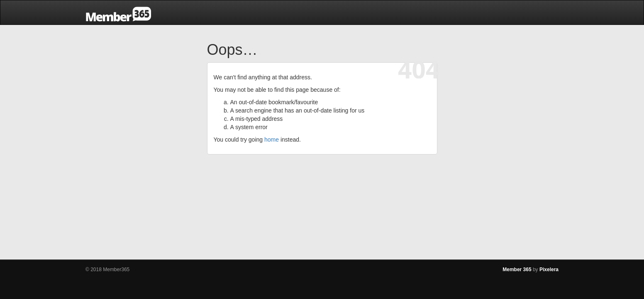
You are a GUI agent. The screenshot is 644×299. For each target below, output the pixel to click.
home (272, 140)
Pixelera (549, 270)
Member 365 (517, 270)
